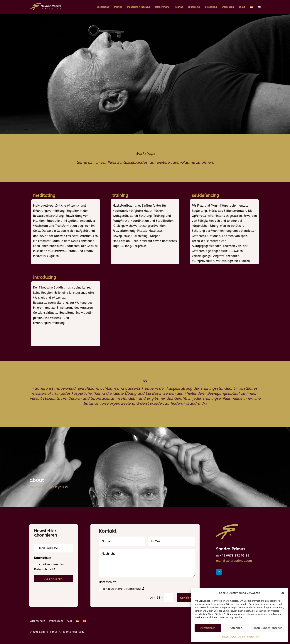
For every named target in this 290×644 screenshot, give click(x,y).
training (118, 7)
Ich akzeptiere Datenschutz (122, 589)
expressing (194, 7)
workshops (228, 7)
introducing (211, 7)
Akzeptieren (208, 628)
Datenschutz (37, 621)
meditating (103, 7)
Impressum (253, 637)
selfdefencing (162, 7)
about (242, 7)
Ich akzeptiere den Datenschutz (49, 567)
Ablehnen (236, 628)
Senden (186, 597)
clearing (179, 7)
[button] (283, 593)
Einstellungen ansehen (268, 628)
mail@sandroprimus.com (234, 561)
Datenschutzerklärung (234, 637)
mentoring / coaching (139, 7)
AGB (69, 621)
